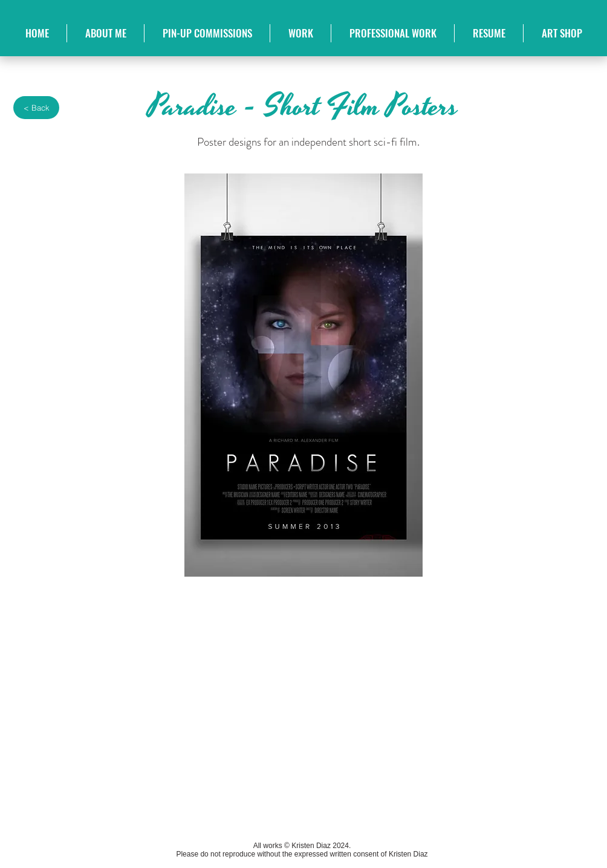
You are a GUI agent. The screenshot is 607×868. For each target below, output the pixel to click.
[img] (139, 701)
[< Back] (36, 108)
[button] (300, 33)
